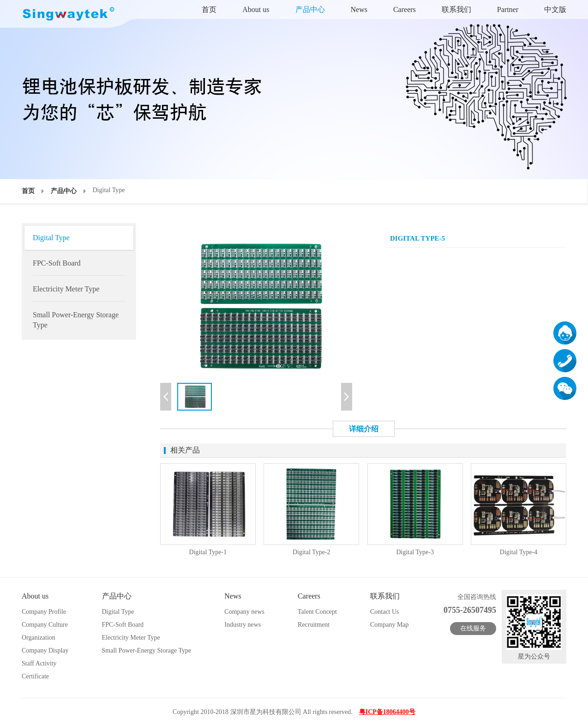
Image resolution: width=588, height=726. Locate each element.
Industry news (243, 625)
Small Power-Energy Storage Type (76, 320)
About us (256, 9)
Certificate (35, 676)
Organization (39, 638)
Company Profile (44, 612)
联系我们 (456, 9)
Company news (244, 612)
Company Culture (45, 625)
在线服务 (473, 628)
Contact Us (385, 612)
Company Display (45, 650)
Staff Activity (39, 663)
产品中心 (310, 9)
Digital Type (51, 238)
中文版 (555, 9)
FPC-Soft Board (57, 263)
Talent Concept (317, 612)
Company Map (390, 625)
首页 (209, 9)
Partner (508, 9)
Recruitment (314, 625)
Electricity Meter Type (66, 289)
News (359, 9)
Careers (405, 9)
